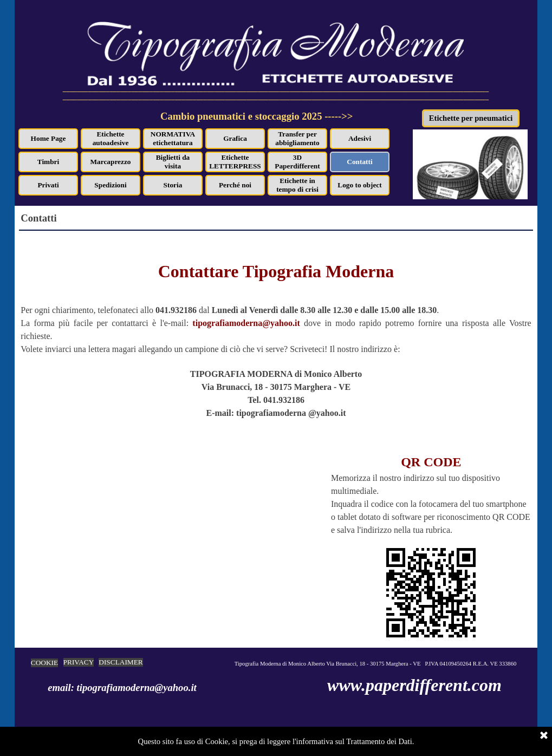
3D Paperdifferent (297, 162)
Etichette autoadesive (111, 138)
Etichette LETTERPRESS (235, 162)
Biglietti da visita (173, 162)
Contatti (359, 162)
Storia (173, 185)
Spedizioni (110, 185)
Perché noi (235, 185)
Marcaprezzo (111, 162)
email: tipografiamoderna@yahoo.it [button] (122, 687)
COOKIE (44, 663)
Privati (48, 185)
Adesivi (360, 138)
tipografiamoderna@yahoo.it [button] (246, 323)
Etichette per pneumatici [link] (471, 118)
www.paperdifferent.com (414, 685)
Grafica (235, 138)
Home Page (48, 138)
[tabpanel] (285, 122)
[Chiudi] (544, 736)
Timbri (48, 162)
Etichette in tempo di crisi (297, 185)
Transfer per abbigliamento (297, 138)
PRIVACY (79, 662)
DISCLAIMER (121, 662)
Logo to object (359, 185)
